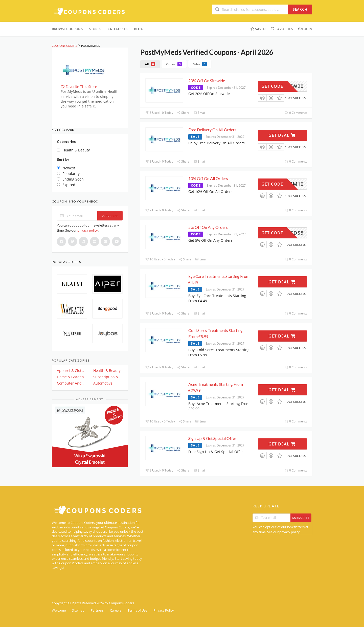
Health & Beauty (107, 371)
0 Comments (296, 113)
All (150, 64)
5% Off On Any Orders (208, 227)
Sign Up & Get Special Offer (212, 438)
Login (305, 29)
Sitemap (78, 610)
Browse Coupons (67, 29)
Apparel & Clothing (72, 371)
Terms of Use (137, 610)
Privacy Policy (164, 610)
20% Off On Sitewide (207, 81)
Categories (118, 29)
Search (300, 9)
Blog (139, 29)
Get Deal (282, 135)
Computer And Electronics (72, 383)
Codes (174, 64)
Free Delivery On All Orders (212, 130)
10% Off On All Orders (208, 178)
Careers (116, 610)
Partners (97, 610)
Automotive (103, 383)
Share (183, 113)
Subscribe (110, 216)
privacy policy (88, 230)
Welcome (59, 610)
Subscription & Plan (108, 377)
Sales (200, 64)
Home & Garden (70, 377)
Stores (95, 29)
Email (199, 113)
